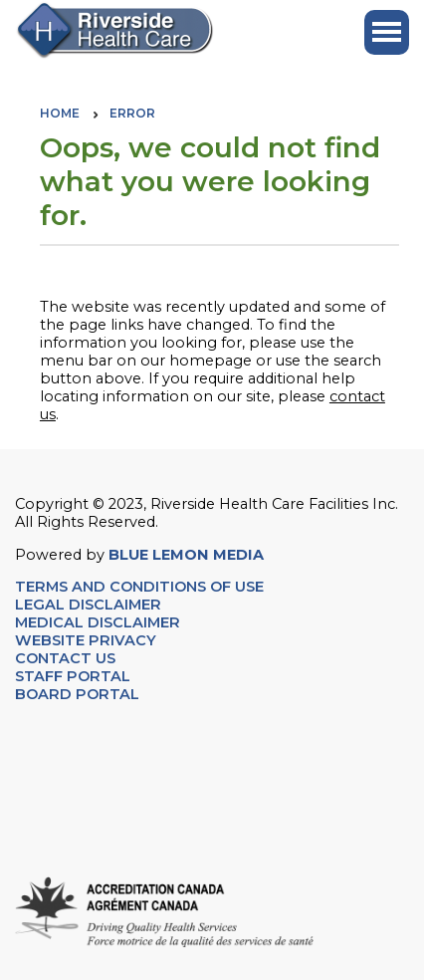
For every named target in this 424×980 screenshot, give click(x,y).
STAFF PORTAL (73, 676)
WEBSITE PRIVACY (86, 640)
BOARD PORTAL (77, 694)
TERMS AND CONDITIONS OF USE (139, 587)
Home (60, 113)
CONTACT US (67, 658)
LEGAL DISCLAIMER (88, 605)
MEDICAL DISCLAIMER (98, 622)
